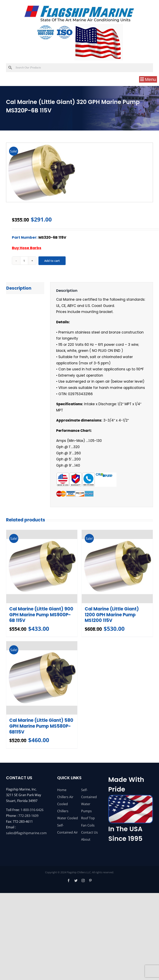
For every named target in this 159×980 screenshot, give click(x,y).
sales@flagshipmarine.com (26, 834)
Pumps (86, 812)
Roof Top (88, 819)
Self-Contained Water (89, 797)
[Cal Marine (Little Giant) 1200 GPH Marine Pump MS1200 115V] (117, 567)
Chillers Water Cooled (68, 815)
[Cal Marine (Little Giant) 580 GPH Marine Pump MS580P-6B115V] (42, 678)
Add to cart (52, 261)
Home (62, 790)
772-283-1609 (28, 816)
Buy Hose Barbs (27, 248)
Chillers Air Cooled (65, 801)
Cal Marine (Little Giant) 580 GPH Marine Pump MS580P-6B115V (41, 727)
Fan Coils (88, 826)
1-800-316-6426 (32, 810)
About (86, 840)
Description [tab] (19, 288)
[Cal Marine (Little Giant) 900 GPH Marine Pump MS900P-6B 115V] (42, 567)
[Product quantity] (24, 261)
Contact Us (89, 833)
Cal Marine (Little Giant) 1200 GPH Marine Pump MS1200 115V (112, 615)
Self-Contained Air (68, 829)
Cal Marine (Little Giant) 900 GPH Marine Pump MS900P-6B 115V (41, 615)
